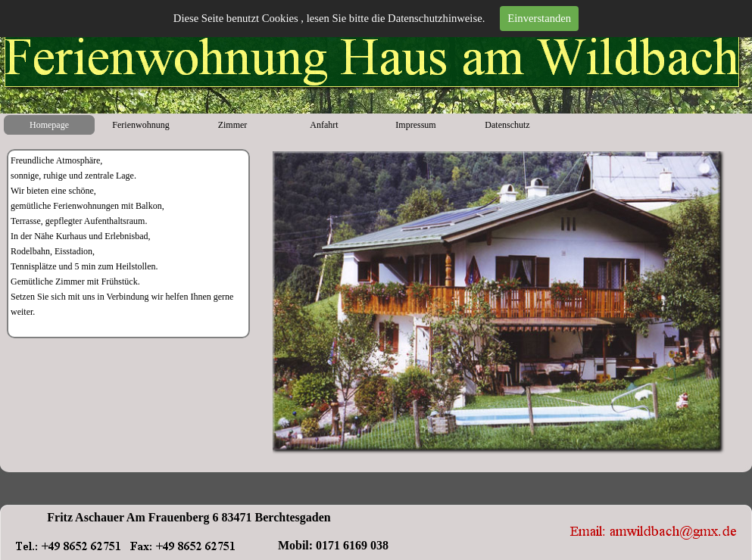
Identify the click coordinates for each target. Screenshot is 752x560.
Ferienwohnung (140, 125)
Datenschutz (507, 125)
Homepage (49, 125)
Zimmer (233, 125)
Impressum (415, 125)
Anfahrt (324, 125)
